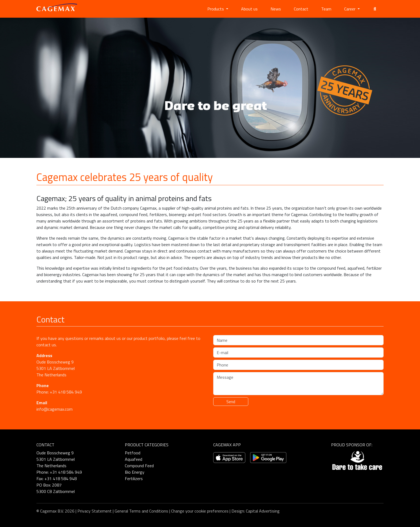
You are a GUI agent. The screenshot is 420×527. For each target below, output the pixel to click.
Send (231, 402)
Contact (301, 9)
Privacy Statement (95, 511)
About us (249, 9)
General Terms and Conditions (141, 511)
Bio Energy (135, 472)
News (276, 9)
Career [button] (350, 9)
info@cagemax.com (55, 409)
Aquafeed (134, 459)
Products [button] (216, 9)
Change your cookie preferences (200, 511)
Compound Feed (139, 466)
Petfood (133, 453)
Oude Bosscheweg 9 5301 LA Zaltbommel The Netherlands (56, 368)
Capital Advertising (263, 511)
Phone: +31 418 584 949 (59, 392)
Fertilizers (134, 478)
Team (326, 9)
